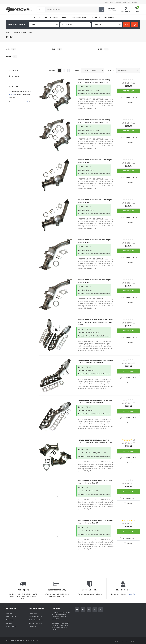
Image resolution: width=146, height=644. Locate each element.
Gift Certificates (133, 2)
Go (127, 25)
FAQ (27, 102)
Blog (124, 2)
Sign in (115, 10)
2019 (25, 33)
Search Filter (16, 33)
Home (8, 33)
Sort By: (111, 71)
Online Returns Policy (36, 620)
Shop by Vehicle (51, 17)
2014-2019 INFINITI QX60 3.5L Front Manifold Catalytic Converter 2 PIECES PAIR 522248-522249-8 (95, 443)
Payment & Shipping (35, 617)
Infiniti (30, 33)
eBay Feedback (11, 627)
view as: (52, 71)
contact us (12, 94)
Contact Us (33, 627)
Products (36, 17)
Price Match (10, 620)
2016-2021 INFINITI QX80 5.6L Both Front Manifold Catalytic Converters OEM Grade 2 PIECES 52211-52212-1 (95, 322)
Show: (77, 71)
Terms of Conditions (35, 623)
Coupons (9, 623)
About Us (118, 2)
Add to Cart (128, 91)
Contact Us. (131, 594)
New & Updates (11, 617)
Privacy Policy (35, 640)
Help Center (109, 2)
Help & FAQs (33, 613)
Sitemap (27, 640)
